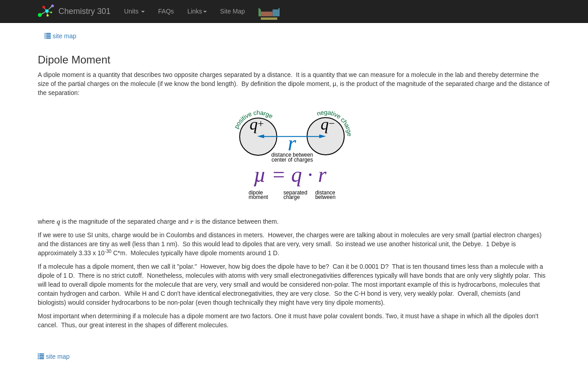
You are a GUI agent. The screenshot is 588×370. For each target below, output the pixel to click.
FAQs (166, 11)
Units (134, 11)
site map (60, 36)
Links (197, 11)
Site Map (233, 11)
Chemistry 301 (74, 11)
